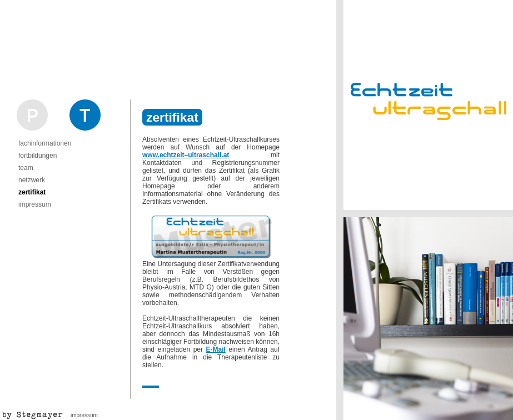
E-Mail (216, 349)
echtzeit (172, 155)
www (150, 155)
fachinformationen (45, 143)
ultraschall (205, 155)
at (226, 155)
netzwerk (32, 180)
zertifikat (32, 192)
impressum (35, 204)
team (26, 168)
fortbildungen (38, 156)
